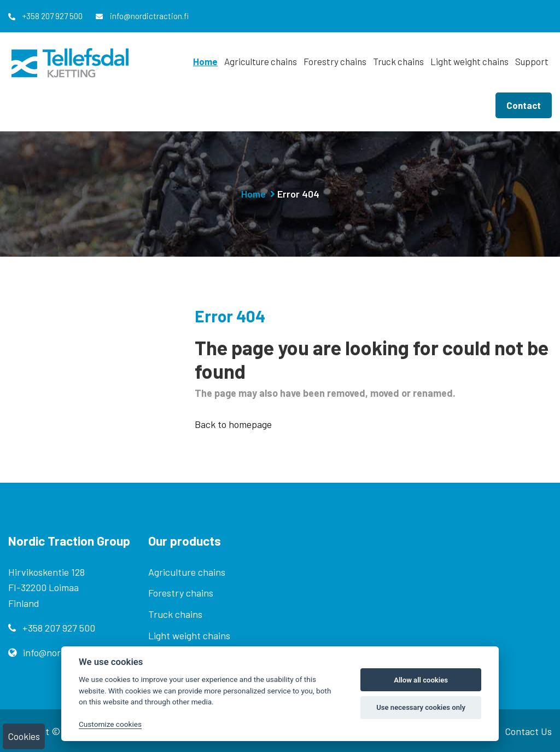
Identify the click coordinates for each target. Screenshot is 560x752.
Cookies (24, 736)
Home (205, 61)
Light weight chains (469, 61)
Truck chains (398, 61)
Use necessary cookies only (421, 707)
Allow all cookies (421, 680)
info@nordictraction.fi (142, 16)
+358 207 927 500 (45, 16)
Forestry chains (335, 61)
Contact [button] (524, 105)
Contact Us (528, 731)
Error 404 (298, 194)
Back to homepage (233, 424)
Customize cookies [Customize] (110, 724)
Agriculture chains (261, 61)
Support (532, 61)
